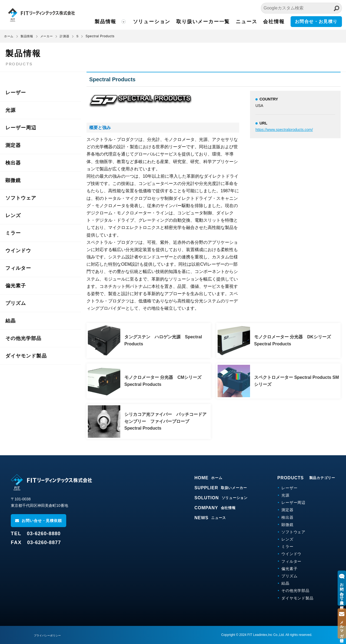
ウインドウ (18, 251)
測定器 (13, 145)
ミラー (13, 233)
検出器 (13, 163)
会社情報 (276, 21)
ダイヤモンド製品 (26, 356)
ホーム (9, 36)
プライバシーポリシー (50, 635)
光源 (11, 110)
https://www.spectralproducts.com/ (284, 130)
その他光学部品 (24, 338)
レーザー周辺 (21, 128)
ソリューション (162, 21)
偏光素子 (16, 286)
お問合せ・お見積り (317, 22)
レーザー (16, 93)
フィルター (18, 268)
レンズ (13, 215)
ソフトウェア (21, 198)
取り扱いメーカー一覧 (211, 21)
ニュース (250, 21)
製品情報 (119, 21)
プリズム (16, 303)
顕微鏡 (13, 180)
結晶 (11, 321)
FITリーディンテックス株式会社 (53, 15)
